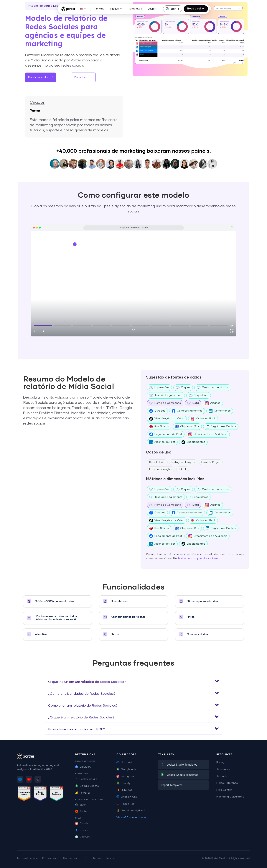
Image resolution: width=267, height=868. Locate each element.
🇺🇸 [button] (83, 9)
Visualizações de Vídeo (167, 419)
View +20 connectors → (131, 818)
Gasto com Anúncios (213, 388)
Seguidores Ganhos (221, 427)
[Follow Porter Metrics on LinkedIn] (20, 779)
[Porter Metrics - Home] (68, 9)
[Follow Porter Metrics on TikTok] (38, 779)
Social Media (157, 462)
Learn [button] (153, 9)
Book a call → (196, 9)
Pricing (100, 9)
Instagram (125, 776)
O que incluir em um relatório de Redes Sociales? (87, 682)
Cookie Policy (71, 858)
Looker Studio (86, 779)
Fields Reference (227, 783)
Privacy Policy (50, 858)
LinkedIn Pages (211, 462)
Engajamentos (193, 442)
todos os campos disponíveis (198, 558)
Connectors (126, 755)
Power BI (83, 793)
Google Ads (126, 769)
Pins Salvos (159, 427)
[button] (133, 681)
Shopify (123, 783)
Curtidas (157, 411)
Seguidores (199, 395)
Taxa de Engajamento (166, 395)
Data (193, 403)
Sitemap (96, 858)
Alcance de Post (162, 442)
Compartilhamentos (187, 411)
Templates (135, 9)
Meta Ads (125, 763)
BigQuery (83, 767)
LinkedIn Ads (127, 797)
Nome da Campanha (165, 403)
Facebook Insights (161, 469)
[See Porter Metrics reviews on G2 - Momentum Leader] (24, 794)
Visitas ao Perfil (203, 419)
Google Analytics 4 (131, 811)
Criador (37, 103)
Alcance (213, 403)
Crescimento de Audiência (208, 434)
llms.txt (111, 858)
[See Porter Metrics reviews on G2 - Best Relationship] (57, 794)
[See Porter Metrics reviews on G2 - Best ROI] (40, 794)
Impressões (159, 388)
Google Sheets (87, 786)
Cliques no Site (187, 427)
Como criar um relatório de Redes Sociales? (83, 706)
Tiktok (183, 469)
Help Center (224, 790)
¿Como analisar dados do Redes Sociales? (82, 694)
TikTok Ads (126, 804)
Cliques (183, 388)
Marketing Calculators (230, 797)
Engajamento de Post (166, 434)
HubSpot (124, 790)
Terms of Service (27, 858)
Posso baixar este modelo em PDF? (77, 729)
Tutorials (222, 776)
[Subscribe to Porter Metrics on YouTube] (29, 779)
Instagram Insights (183, 462)
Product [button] (116, 9)
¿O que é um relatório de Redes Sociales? (81, 718)
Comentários (220, 411)
